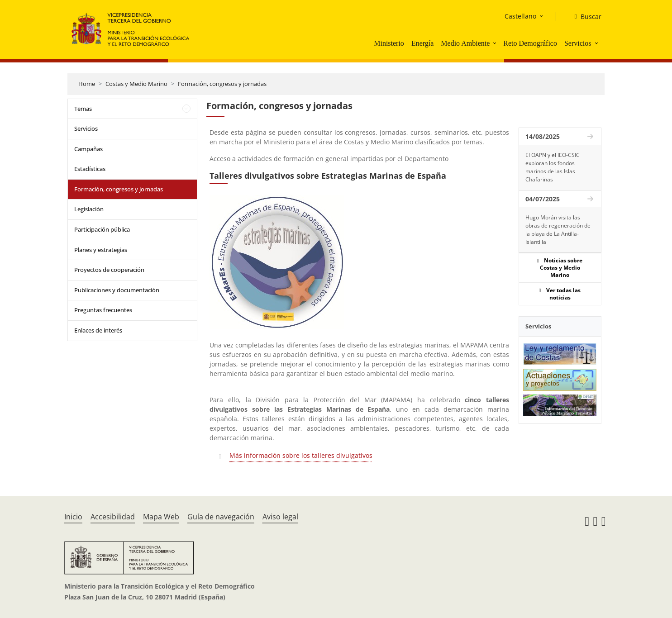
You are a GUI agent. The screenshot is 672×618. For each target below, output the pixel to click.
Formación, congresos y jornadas (222, 84)
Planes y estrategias (101, 250)
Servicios (578, 43)
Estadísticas (90, 169)
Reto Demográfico (530, 43)
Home (87, 84)
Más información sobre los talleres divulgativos (301, 455)
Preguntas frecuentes (103, 310)
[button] (496, 43)
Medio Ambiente (465, 43)
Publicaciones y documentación (117, 290)
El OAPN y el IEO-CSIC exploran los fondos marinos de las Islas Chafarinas (553, 167)
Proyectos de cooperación (109, 270)
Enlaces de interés (98, 330)
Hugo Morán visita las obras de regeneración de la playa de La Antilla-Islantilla (558, 230)
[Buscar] (584, 17)
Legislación (89, 209)
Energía (422, 43)
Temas (83, 109)
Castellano (520, 16)
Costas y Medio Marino (136, 84)
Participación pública (102, 229)
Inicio (73, 517)
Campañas (88, 149)
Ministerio (389, 43)
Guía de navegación (221, 517)
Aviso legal (280, 517)
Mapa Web (161, 517)
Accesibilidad (113, 517)
